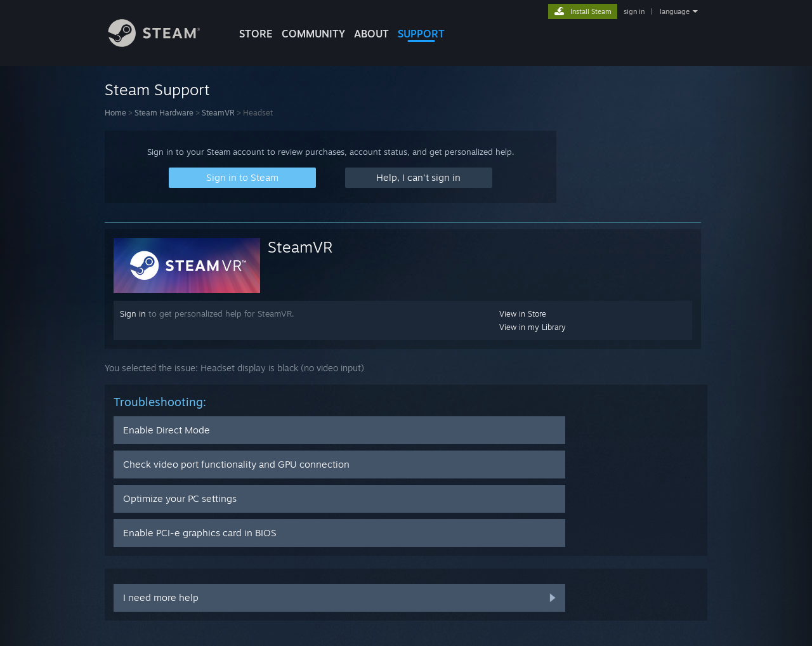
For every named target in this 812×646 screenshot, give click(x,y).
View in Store (523, 314)
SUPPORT (421, 34)
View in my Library (533, 327)
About (371, 34)
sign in (634, 11)
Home (115, 113)
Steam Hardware (164, 113)
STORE (256, 34)
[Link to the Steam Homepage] (164, 43)
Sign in (133, 313)
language (675, 11)
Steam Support (157, 89)
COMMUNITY (313, 34)
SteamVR (218, 113)
